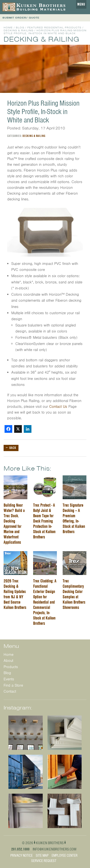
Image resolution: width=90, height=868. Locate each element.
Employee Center (65, 855)
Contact (10, 691)
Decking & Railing (18, 30)
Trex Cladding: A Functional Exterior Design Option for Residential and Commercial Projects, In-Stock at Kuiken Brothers (45, 602)
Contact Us (58, 407)
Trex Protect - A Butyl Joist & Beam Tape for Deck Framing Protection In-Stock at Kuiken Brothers (44, 521)
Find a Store (13, 685)
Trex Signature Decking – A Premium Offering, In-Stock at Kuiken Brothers (74, 518)
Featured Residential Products (54, 28)
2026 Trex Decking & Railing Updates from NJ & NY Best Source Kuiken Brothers (15, 594)
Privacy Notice (21, 855)
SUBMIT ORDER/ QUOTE (21, 18)
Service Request (44, 861)
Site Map (42, 855)
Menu (81, 4)
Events (9, 679)
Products (11, 667)
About (8, 661)
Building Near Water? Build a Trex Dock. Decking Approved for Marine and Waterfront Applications (14, 524)
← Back (11, 448)
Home (8, 28)
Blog (20, 28)
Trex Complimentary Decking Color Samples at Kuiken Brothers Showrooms (74, 594)
